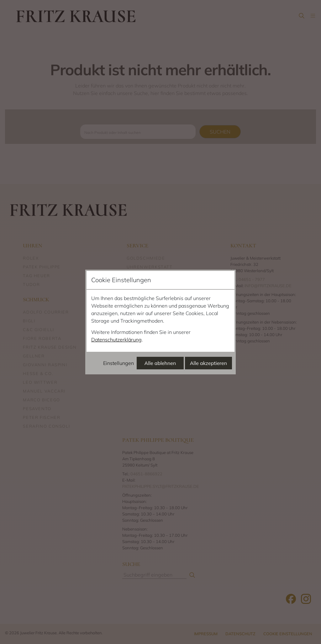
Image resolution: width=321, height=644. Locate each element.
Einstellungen (118, 363)
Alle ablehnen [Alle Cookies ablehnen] (160, 363)
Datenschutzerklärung (116, 340)
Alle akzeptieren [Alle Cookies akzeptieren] (208, 363)
